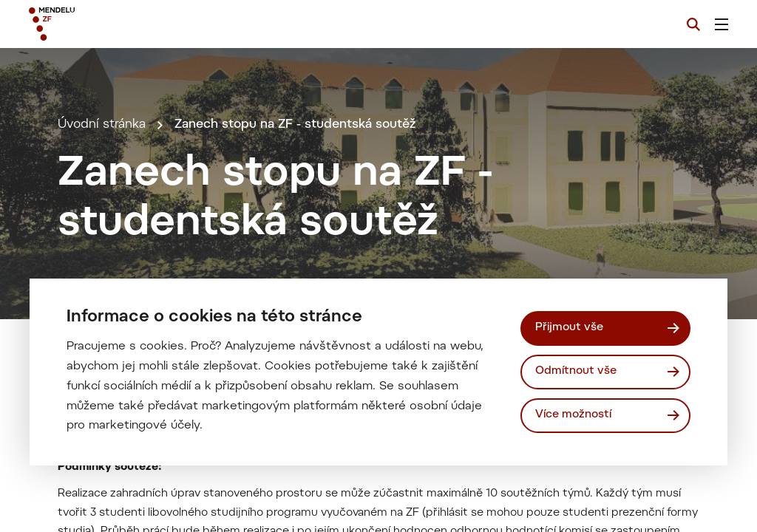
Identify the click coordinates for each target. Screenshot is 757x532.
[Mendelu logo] (109, 24)
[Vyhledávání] (693, 24)
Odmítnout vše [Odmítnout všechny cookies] (576, 371)
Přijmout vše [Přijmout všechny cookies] (569, 328)
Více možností (573, 415)
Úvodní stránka (102, 125)
